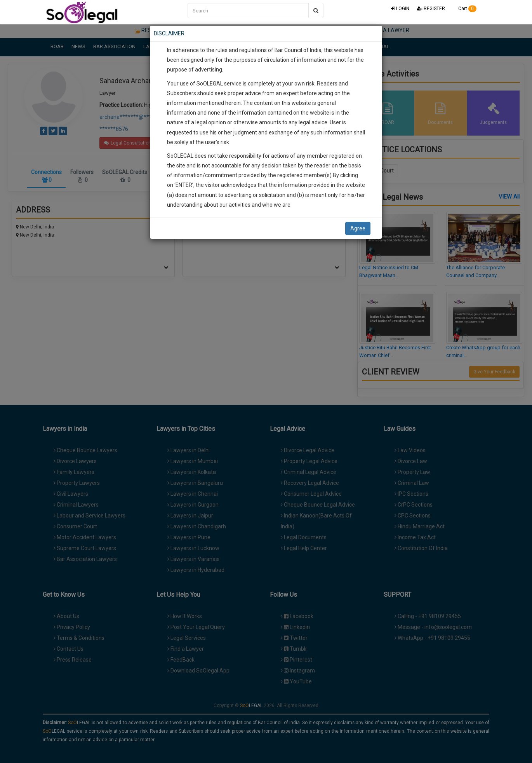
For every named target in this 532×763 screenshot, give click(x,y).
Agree (358, 228)
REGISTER (431, 9)
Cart (465, 9)
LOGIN (400, 9)
